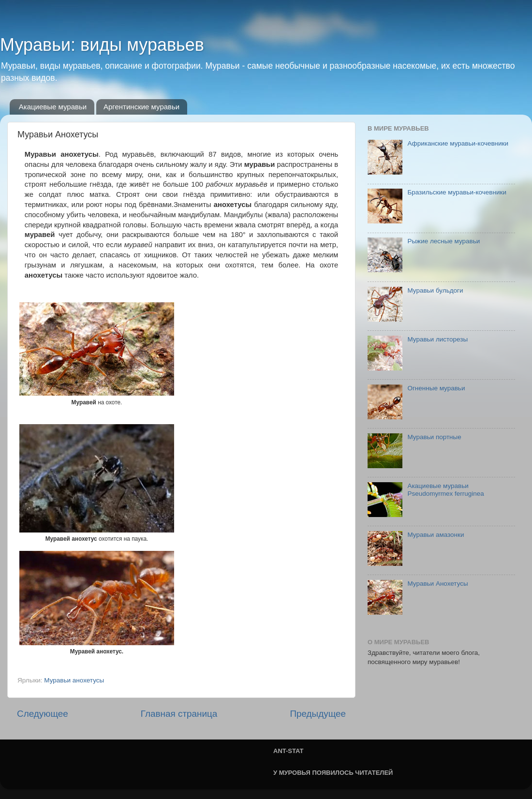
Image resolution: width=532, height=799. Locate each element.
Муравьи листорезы (437, 339)
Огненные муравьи (436, 388)
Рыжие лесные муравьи (443, 241)
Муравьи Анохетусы (437, 584)
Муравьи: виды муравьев (102, 45)
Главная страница (179, 714)
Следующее (43, 714)
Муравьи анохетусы (74, 680)
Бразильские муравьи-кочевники (457, 192)
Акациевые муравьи (53, 107)
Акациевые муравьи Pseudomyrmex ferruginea (445, 490)
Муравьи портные (434, 437)
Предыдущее (318, 714)
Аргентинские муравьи (141, 107)
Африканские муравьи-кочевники (458, 143)
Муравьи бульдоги (435, 290)
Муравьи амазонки (436, 535)
